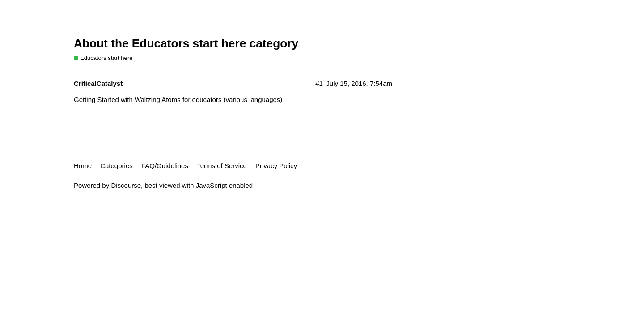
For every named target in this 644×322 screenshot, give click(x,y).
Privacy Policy (276, 166)
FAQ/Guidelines (165, 166)
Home (83, 166)
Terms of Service (222, 166)
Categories (117, 166)
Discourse (126, 185)
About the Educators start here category (186, 43)
